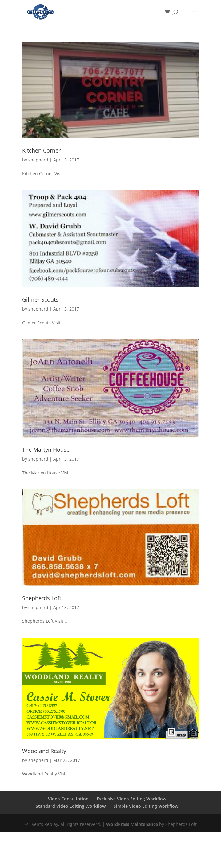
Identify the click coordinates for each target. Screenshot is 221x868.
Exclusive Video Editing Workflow (131, 799)
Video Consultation (68, 799)
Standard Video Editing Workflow (71, 806)
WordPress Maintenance (132, 824)
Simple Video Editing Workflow (146, 806)
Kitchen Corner (41, 150)
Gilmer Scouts (40, 299)
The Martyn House (46, 450)
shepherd (38, 160)
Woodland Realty (44, 751)
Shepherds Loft (42, 598)
